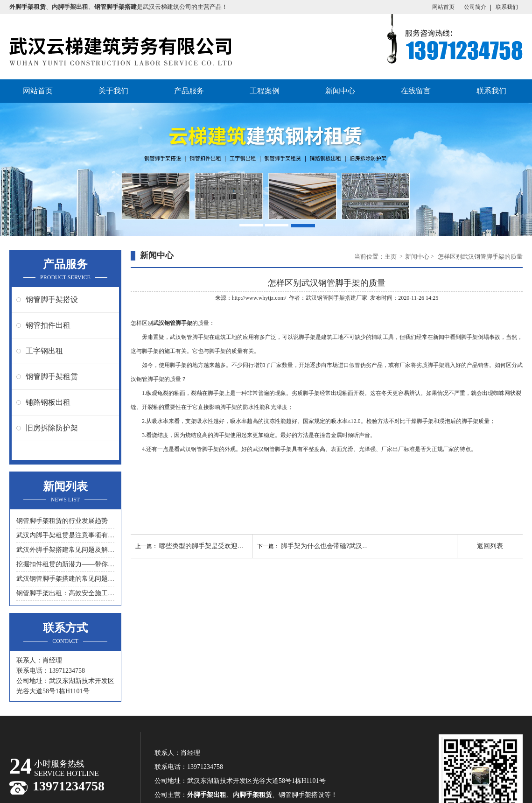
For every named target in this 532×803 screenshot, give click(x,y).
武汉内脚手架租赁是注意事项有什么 (65, 535)
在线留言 (416, 91)
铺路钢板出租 (48, 402)
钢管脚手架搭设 (52, 299)
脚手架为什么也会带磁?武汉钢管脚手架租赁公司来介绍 (361, 546)
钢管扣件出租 (48, 325)
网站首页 (443, 7)
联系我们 (507, 7)
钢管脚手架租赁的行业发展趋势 (62, 521)
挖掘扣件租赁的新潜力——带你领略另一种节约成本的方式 (65, 564)
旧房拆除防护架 (52, 428)
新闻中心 (340, 91)
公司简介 (475, 7)
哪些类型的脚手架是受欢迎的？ (205, 546)
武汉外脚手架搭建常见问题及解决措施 (65, 550)
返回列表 (490, 546)
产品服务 (189, 91)
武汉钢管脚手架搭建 (331, 298)
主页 (391, 257)
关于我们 (113, 91)
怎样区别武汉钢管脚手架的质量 (480, 257)
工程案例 (265, 91)
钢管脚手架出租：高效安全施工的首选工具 (65, 593)
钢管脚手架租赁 (52, 377)
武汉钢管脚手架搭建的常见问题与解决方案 (65, 579)
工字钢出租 (44, 351)
